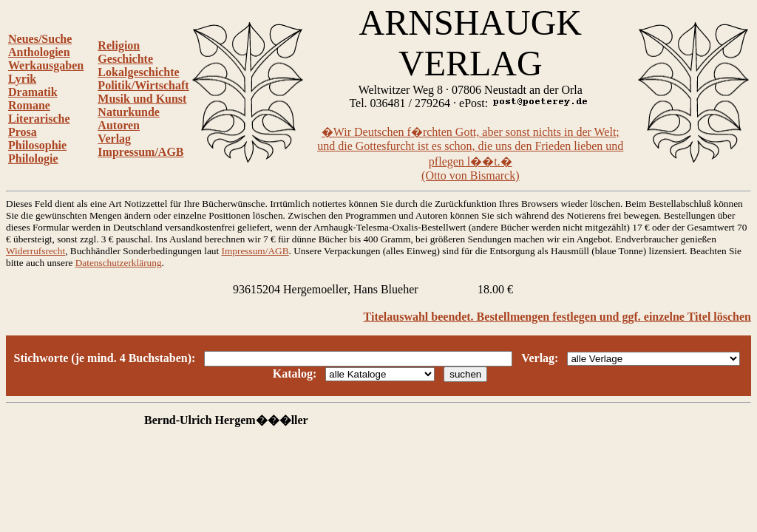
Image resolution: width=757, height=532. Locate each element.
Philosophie (37, 145)
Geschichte (125, 59)
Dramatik (33, 92)
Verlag (114, 139)
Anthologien (39, 52)
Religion (119, 45)
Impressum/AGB (140, 152)
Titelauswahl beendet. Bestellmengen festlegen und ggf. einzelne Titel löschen (557, 317)
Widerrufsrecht (35, 251)
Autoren (119, 125)
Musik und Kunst (142, 99)
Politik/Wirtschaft (143, 85)
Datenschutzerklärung (119, 263)
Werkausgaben (46, 65)
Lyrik (22, 79)
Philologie (33, 158)
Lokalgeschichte (138, 72)
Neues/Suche (40, 39)
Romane (29, 105)
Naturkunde (129, 112)
